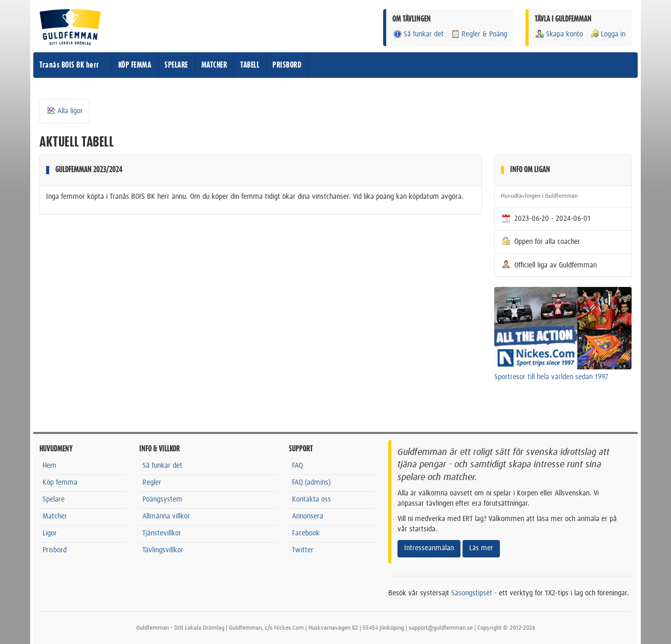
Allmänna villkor (166, 516)
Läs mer (481, 548)
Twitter (303, 550)
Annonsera (308, 516)
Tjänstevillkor (162, 533)
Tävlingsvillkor (163, 550)
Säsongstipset (472, 593)
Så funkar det (418, 34)
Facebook (306, 533)
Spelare (54, 500)
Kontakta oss (311, 500)
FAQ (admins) (311, 483)
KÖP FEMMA (135, 65)
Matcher (55, 516)
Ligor (50, 533)
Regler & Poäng (479, 34)
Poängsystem (162, 500)
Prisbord (55, 550)
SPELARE (176, 65)
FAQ (297, 466)
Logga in (607, 34)
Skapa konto (559, 34)
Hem (49, 466)
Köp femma (60, 483)
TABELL (250, 65)
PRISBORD (287, 65)
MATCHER (214, 65)
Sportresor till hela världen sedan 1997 (551, 377)
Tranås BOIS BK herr (69, 65)
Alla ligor (65, 111)
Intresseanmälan (429, 548)
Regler (152, 483)
